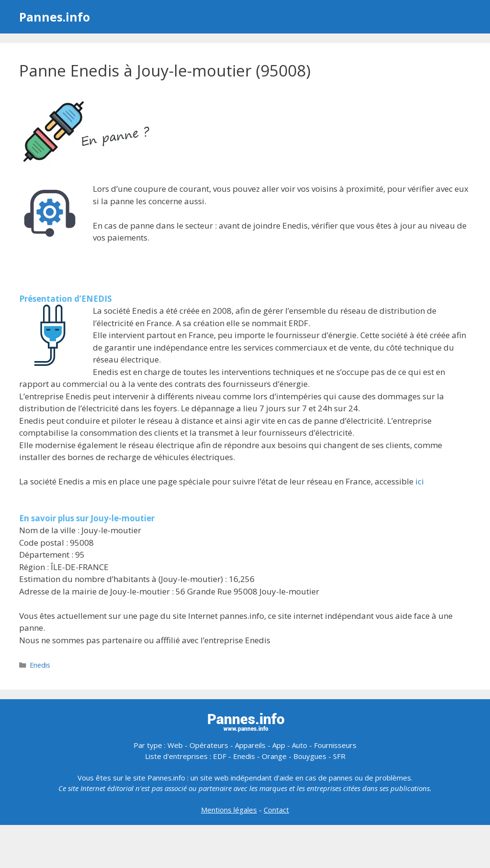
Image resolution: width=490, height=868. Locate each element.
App (279, 745)
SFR (339, 756)
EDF (220, 756)
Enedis (40, 665)
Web (175, 745)
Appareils (250, 745)
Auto (300, 745)
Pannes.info (55, 17)
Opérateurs (209, 745)
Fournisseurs (335, 745)
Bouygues (310, 756)
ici (420, 481)
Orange (274, 756)
